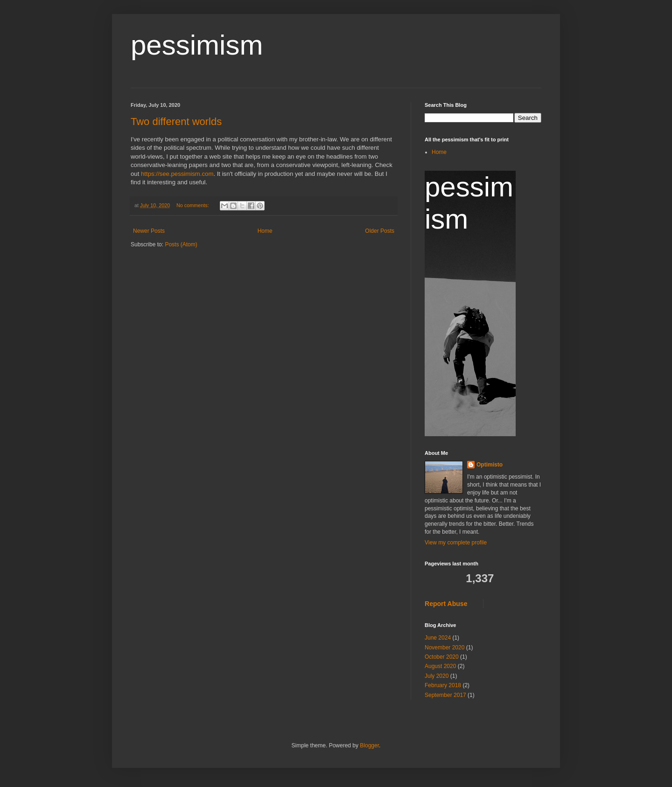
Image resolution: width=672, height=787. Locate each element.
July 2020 (437, 676)
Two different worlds (176, 122)
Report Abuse (446, 604)
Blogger (369, 745)
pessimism (197, 45)
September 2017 (445, 695)
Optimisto (490, 465)
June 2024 (438, 638)
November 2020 (444, 648)
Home (265, 231)
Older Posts (380, 231)
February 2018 (443, 685)
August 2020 (440, 666)
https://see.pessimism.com (177, 174)
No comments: (193, 205)
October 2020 (442, 657)
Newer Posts (149, 231)
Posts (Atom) (181, 244)
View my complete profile (456, 543)
